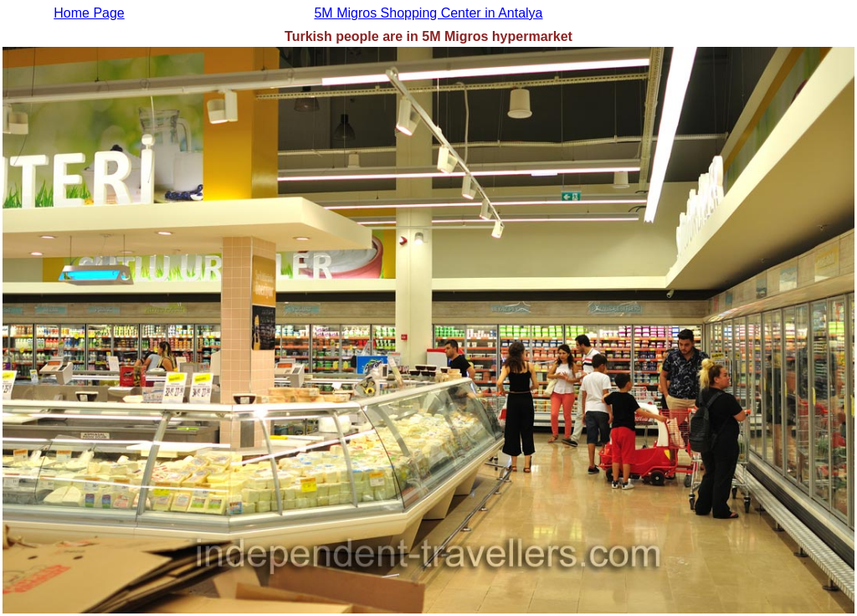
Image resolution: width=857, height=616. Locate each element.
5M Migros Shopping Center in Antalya (428, 13)
